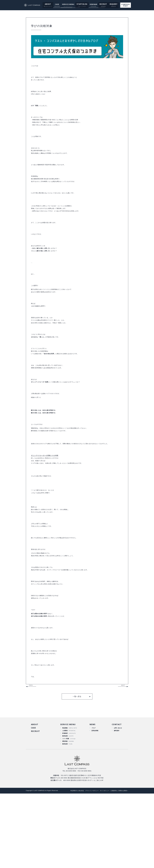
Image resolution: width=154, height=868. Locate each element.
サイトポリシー (103, 865)
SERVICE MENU (68, 4)
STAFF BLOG (82, 4)
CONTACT (116, 797)
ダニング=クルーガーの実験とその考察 (45, 502)
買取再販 (65, 815)
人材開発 (65, 803)
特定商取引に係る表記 (73, 865)
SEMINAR (93, 4)
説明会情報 (95, 803)
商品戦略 (65, 800)
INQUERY (112, 4)
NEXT (123, 757)
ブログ (93, 800)
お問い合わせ (117, 800)
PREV (31, 757)
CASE (57, 4)
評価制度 (65, 806)
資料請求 (116, 803)
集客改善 (65, 809)
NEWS (92, 797)
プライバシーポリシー (89, 865)
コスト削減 (66, 812)
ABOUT (48, 4)
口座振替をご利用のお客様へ (119, 865)
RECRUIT (103, 4)
